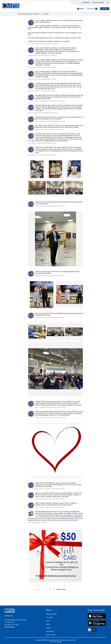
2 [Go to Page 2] (40, 589)
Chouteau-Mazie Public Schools (28, 14)
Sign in (105, 9)
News (48, 624)
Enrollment (86, 2)
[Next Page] (54, 589)
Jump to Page (61, 589)
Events (48, 628)
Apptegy (59, 642)
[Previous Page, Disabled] (33, 589)
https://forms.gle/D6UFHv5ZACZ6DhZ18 (65, 520)
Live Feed (46, 14)
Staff (48, 621)
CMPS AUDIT (51, 635)
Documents (50, 631)
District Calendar (98, 2)
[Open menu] (81, 9)
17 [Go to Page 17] (50, 589)
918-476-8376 (10, 627)
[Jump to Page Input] (68, 589)
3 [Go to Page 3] (43, 589)
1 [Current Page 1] (37, 589)
